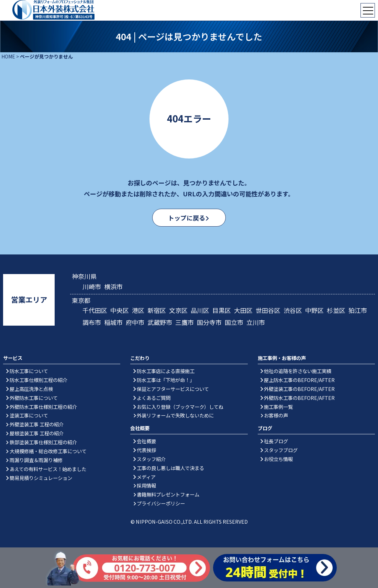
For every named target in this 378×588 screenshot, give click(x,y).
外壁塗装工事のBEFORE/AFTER (299, 389)
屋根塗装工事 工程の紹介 (37, 433)
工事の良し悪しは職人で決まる (170, 468)
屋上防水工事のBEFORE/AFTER (299, 380)
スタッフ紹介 (151, 459)
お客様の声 (276, 415)
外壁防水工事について (34, 398)
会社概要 (146, 441)
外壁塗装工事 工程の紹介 (37, 424)
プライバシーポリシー (161, 503)
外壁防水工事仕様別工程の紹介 (43, 407)
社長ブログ (276, 441)
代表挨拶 (146, 450)
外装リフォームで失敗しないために (175, 415)
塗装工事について (29, 415)
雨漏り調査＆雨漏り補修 (36, 460)
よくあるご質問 (154, 398)
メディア (146, 477)
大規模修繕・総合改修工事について (48, 451)
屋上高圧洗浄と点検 (31, 389)
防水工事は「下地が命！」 (166, 380)
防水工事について (29, 371)
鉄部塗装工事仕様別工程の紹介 (43, 442)
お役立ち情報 (278, 459)
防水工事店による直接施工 (166, 371)
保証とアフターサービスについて (173, 389)
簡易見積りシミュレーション (41, 478)
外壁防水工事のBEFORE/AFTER (299, 398)
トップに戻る (186, 218)
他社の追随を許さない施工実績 (298, 371)
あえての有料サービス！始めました (48, 469)
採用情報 (146, 485)
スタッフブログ (281, 450)
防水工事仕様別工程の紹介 (38, 380)
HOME (8, 56)
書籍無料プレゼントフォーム (168, 494)
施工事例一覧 (278, 407)
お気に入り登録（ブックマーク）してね (180, 407)
